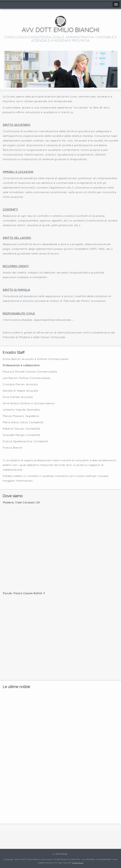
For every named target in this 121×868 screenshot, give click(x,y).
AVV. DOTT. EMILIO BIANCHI (61, 30)
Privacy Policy (78, 863)
